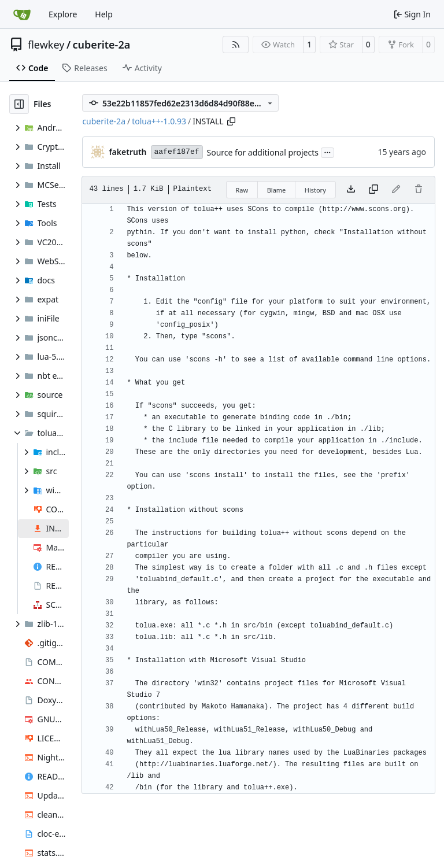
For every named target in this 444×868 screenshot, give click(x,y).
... (328, 152)
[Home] (22, 14)
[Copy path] (231, 121)
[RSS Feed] (236, 45)
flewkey (46, 45)
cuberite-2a (102, 45)
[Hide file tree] (19, 104)
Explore (63, 14)
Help (104, 14)
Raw (242, 190)
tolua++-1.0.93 (159, 121)
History (315, 190)
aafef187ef (177, 152)
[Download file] (351, 190)
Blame (277, 190)
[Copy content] (373, 190)
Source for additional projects (263, 152)
